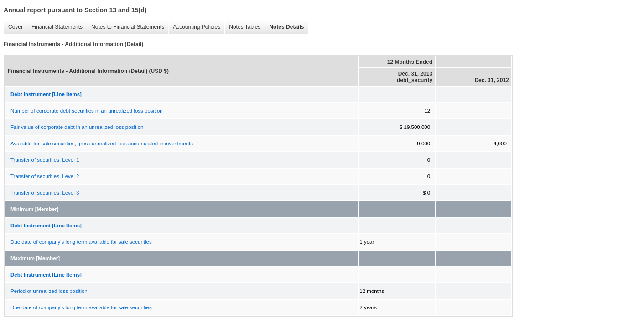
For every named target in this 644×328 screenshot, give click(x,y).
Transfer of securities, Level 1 (45, 160)
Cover (13, 27)
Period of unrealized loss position (49, 291)
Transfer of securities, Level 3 (45, 193)
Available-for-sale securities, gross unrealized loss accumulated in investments (102, 143)
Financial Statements (55, 27)
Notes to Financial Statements (125, 27)
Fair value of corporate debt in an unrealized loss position (77, 127)
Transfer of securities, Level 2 (45, 176)
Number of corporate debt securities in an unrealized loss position (87, 111)
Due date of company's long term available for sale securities (81, 242)
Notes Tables (242, 27)
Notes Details (284, 27)
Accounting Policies (194, 27)
